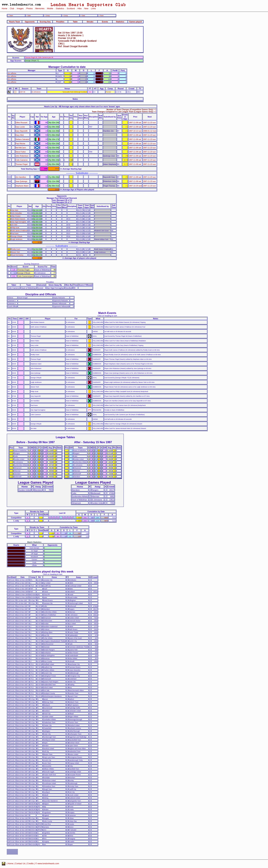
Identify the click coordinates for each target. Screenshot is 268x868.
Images (20, 9)
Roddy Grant (16, 249)
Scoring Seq (45, 22)
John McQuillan (17, 213)
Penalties (60, 22)
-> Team (101, 16)
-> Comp (65, 16)
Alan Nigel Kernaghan (19, 222)
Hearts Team (15, 22)
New (86, 9)
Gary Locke (20, 127)
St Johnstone (36, 92)
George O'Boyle (17, 236)
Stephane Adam (22, 186)
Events (105, 22)
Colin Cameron (22, 160)
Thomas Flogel (22, 164)
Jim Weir (14, 225)
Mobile (50, 9)
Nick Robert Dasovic (18, 219)
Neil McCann (21, 148)
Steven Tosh (16, 252)
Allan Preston (16, 216)
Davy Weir (20, 135)
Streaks (90, 22)
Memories (40, 9)
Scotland (71, 9)
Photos (29, 9)
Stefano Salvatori (22, 139)
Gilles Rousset (21, 123)
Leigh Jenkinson (17, 239)
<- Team (10, 16)
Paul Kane (15, 233)
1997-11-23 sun (149, 123)
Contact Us (20, 864)
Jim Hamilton (21, 177)
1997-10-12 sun (135, 131)
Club (12, 9)
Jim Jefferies (12, 73)
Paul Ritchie (20, 144)
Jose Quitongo (21, 181)
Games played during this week (53, 571)
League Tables (65, 437)
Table (75, 22)
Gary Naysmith (22, 131)
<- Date (28, 16)
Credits (30, 864)
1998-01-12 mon (150, 131)
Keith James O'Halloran (19, 231)
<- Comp (47, 16)
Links (93, 9)
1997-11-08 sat (135, 123)
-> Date (82, 16)
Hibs (79, 9)
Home (5, 9)
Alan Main (15, 210)
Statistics (60, 9)
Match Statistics (34, 542)
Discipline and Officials (41, 294)
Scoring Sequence (32, 264)
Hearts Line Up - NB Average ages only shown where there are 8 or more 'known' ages (82, 106)
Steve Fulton (21, 152)
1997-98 (22, 92)
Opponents (30, 22)
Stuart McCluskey (17, 255)
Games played (136, 22)
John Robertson (22, 156)
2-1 (90, 92)
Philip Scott (15, 228)
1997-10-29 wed (135, 186)
